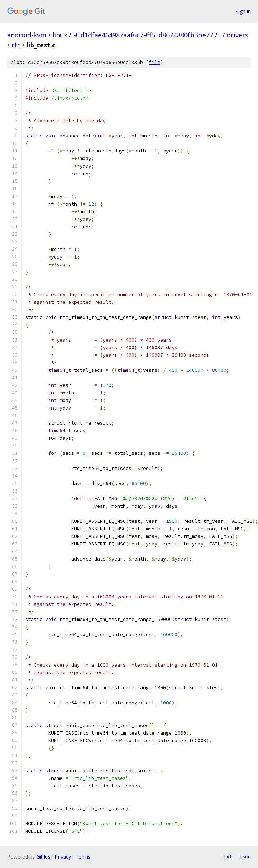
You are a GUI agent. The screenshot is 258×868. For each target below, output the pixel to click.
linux (60, 35)
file (155, 62)
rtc (16, 45)
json (245, 856)
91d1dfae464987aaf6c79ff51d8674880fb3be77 (143, 35)
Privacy (63, 857)
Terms (83, 857)
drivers (238, 35)
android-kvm (27, 35)
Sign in (243, 11)
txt (228, 856)
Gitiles (43, 857)
